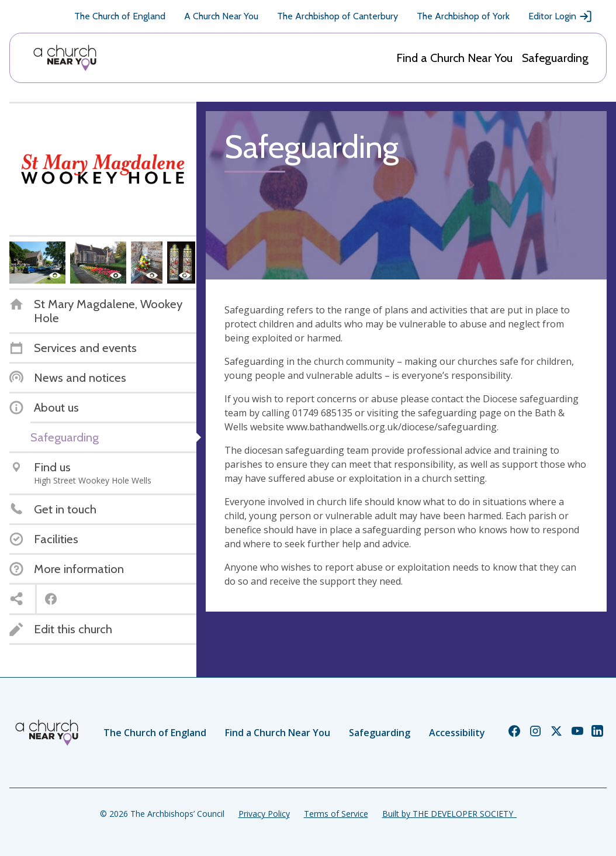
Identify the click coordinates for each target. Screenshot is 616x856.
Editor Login (560, 16)
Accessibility (457, 733)
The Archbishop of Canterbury (338, 16)
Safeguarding (555, 58)
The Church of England (120, 16)
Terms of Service (336, 814)
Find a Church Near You (454, 58)
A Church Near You (221, 16)
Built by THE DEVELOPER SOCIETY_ (449, 814)
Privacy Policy (264, 814)
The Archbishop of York (463, 16)
